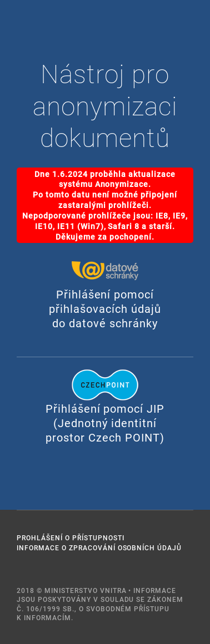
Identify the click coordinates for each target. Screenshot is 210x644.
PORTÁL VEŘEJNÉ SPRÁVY (28, 27)
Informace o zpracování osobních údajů (99, 547)
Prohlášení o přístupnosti (71, 537)
